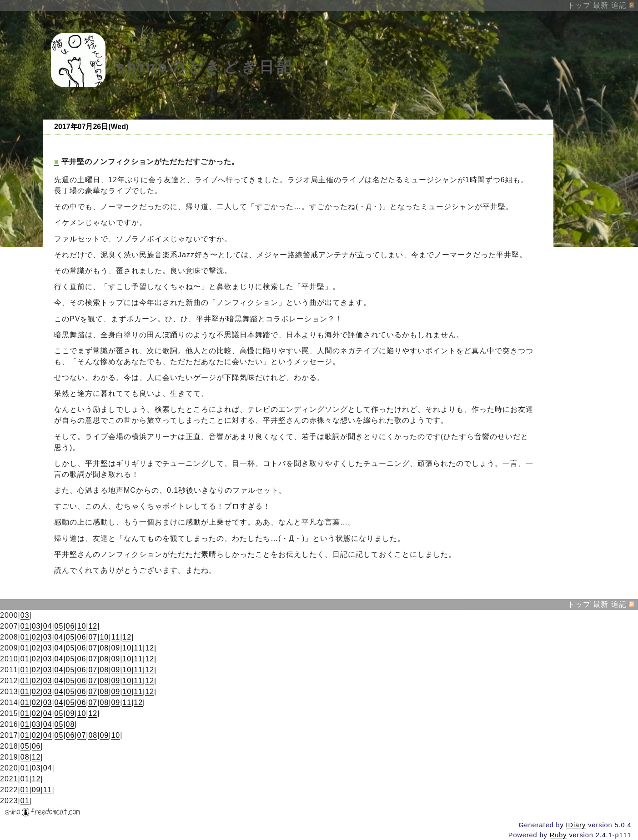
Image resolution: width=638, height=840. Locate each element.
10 (82, 626)
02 (36, 637)
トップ (579, 5)
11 (116, 637)
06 (70, 626)
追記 (619, 5)
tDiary (576, 825)
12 (93, 626)
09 (116, 648)
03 (25, 615)
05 (59, 626)
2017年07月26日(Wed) (91, 127)
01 (25, 626)
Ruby (558, 835)
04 (48, 626)
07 (93, 637)
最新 (601, 5)
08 (104, 648)
